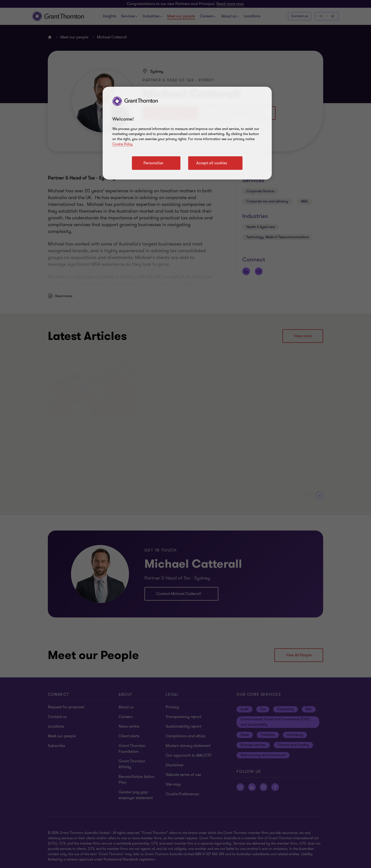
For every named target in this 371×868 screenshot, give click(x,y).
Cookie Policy (122, 144)
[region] (187, 133)
